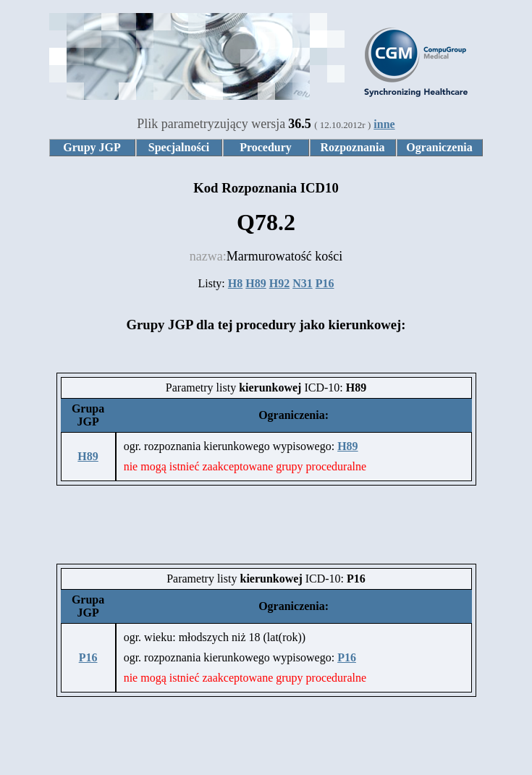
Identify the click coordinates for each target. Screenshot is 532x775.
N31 (303, 283)
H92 (279, 283)
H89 (256, 283)
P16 (325, 283)
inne (384, 124)
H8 (235, 283)
